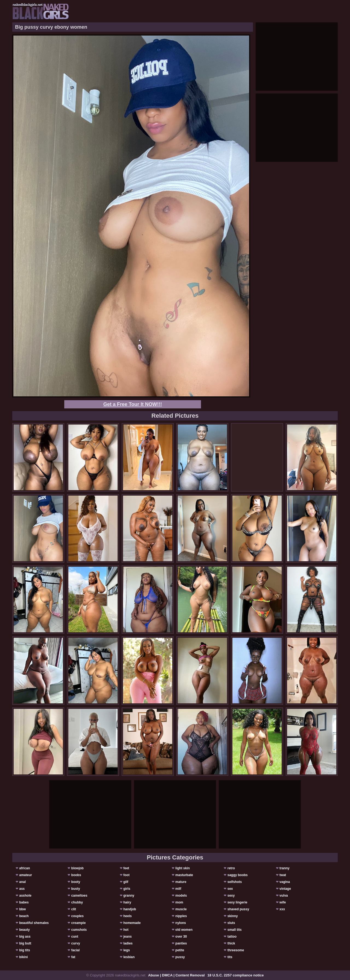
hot (126, 930)
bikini (23, 957)
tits (230, 957)
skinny (233, 916)
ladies (128, 943)
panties (181, 943)
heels (128, 916)
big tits (24, 950)
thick (231, 943)
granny (129, 896)
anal (22, 882)
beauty (24, 930)
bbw (22, 909)
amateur (26, 875)
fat (73, 957)
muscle (181, 909)
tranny (285, 868)
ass (22, 889)
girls (127, 889)
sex (230, 889)
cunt (75, 937)
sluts (231, 923)
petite (180, 950)
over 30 (181, 937)
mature (181, 882)
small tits (235, 930)
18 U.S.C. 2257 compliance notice (236, 975)
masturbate (184, 875)
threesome (236, 950)
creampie (79, 923)
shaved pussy (238, 909)
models (181, 896)
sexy (231, 896)
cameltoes (79, 896)
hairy (127, 902)
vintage (285, 889)
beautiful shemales (34, 923)
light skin (183, 868)
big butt (25, 943)
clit (74, 909)
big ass (25, 937)
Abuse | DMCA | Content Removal (177, 975)
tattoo (232, 937)
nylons (181, 923)
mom (179, 902)
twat (283, 875)
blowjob (78, 868)
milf (178, 889)
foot (126, 875)
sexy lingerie (237, 902)
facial (76, 950)
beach (24, 916)
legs (127, 950)
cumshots (79, 930)
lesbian (129, 957)
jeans (128, 937)
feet (126, 868)
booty (76, 882)
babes (24, 902)
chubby (77, 902)
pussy (180, 957)
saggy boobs (238, 875)
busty (76, 889)
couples (78, 916)
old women (184, 930)
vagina (285, 882)
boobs (76, 875)
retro (231, 868)
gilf (126, 882)
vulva (284, 896)
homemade (132, 923)
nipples (181, 916)
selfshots (235, 882)
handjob (130, 909)
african (24, 868)
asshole (25, 896)
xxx (282, 909)
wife (283, 902)
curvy (76, 943)
